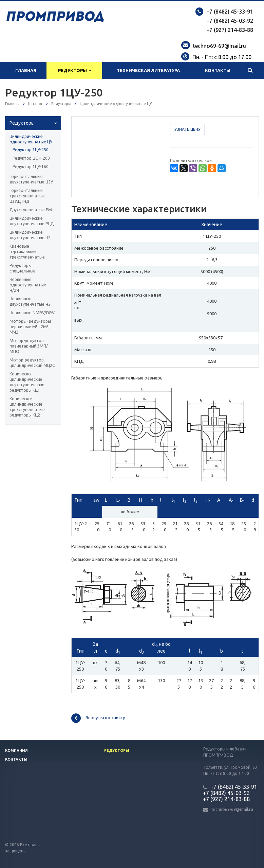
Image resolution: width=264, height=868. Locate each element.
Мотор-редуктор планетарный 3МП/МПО (29, 346)
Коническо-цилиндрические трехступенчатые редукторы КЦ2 (27, 407)
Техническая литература (148, 70)
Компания (16, 750)
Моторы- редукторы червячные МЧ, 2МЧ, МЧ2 (30, 327)
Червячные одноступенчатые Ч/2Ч (28, 285)
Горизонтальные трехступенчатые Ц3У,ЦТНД (27, 196)
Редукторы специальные (23, 268)
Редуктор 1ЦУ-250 (31, 150)
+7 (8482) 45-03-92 (230, 21)
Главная (26, 70)
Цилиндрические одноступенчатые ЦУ (31, 139)
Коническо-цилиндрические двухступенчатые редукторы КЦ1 (27, 382)
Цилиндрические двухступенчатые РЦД (32, 221)
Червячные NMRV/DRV (32, 313)
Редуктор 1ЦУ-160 (31, 167)
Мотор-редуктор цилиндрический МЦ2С (32, 363)
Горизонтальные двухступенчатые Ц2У (31, 179)
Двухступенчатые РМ (31, 210)
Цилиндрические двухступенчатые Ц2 (30, 235)
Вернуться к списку (98, 718)
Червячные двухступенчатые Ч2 (30, 302)
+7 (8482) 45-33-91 (230, 12)
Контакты (218, 70)
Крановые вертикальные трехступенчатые (27, 252)
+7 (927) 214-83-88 (230, 30)
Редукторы (74, 70)
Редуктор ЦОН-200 (31, 158)
